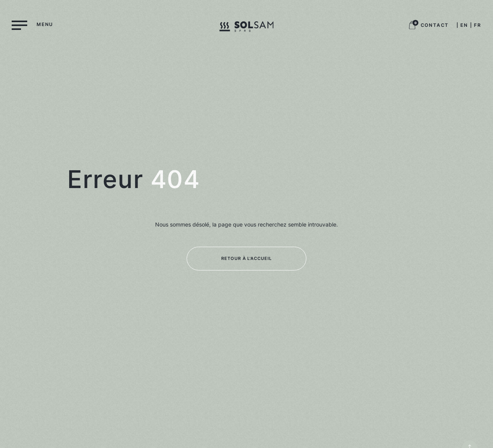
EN (464, 25)
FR (478, 25)
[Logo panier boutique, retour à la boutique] (412, 27)
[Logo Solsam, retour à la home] (246, 28)
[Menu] (32, 25)
